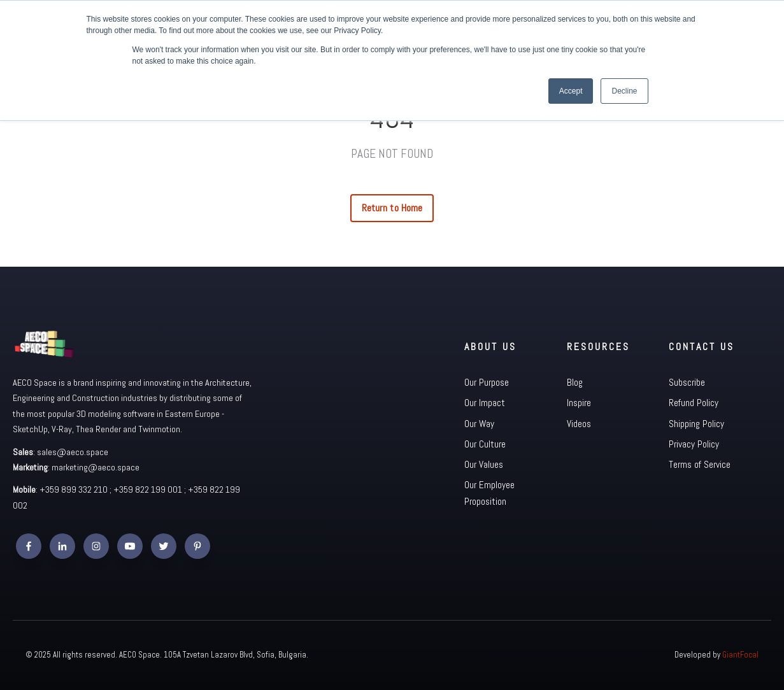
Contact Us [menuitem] (702, 347)
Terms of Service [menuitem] (700, 464)
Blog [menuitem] (575, 382)
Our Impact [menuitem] (485, 403)
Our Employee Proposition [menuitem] (489, 493)
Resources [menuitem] (598, 347)
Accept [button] (571, 91)
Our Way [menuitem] (479, 424)
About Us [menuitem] (490, 347)
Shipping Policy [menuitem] (696, 424)
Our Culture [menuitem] (485, 444)
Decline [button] (624, 91)
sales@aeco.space (73, 452)
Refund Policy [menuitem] (694, 403)
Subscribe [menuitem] (687, 382)
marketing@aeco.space (96, 467)
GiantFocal (740, 655)
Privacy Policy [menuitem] (694, 444)
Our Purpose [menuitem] (487, 382)
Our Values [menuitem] (484, 464)
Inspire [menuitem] (579, 403)
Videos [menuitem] (579, 424)
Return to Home (392, 208)
